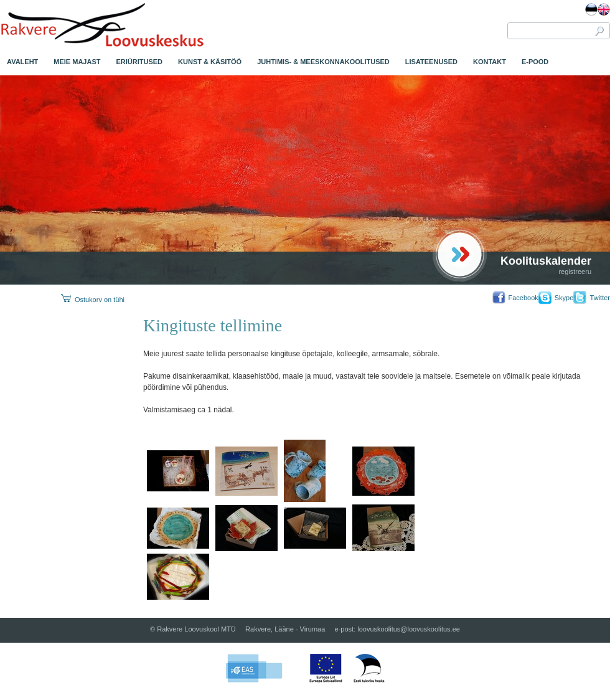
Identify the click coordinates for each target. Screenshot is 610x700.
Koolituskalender (546, 261)
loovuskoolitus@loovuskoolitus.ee (409, 629)
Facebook (523, 298)
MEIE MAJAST (77, 62)
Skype (564, 298)
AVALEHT (22, 62)
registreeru (575, 272)
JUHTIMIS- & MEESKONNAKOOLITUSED (323, 62)
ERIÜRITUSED (140, 62)
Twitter (600, 298)
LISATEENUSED (431, 62)
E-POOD (535, 62)
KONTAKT (490, 62)
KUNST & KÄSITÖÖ (210, 62)
